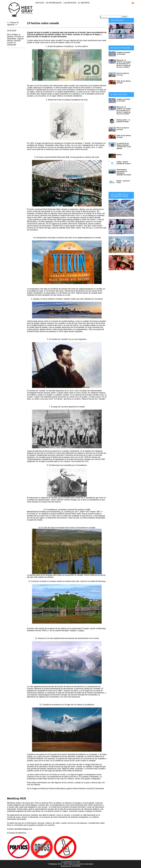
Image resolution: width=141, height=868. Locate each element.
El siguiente (13, 24)
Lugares (20, 39)
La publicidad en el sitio (70, 862)
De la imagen (12, 34)
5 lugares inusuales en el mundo (123, 53)
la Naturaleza (15, 38)
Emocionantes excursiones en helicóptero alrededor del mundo (124, 172)
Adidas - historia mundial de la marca (124, 163)
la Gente (18, 37)
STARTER (76, 866)
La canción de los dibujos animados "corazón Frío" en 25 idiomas (124, 146)
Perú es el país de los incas (123, 74)
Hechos (10, 41)
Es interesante (54, 3)
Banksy (119, 155)
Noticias (40, 3)
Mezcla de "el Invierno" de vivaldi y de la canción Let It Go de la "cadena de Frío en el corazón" (124, 64)
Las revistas (70, 3)
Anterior (13, 23)
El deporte (84, 3)
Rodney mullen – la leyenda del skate (123, 121)
